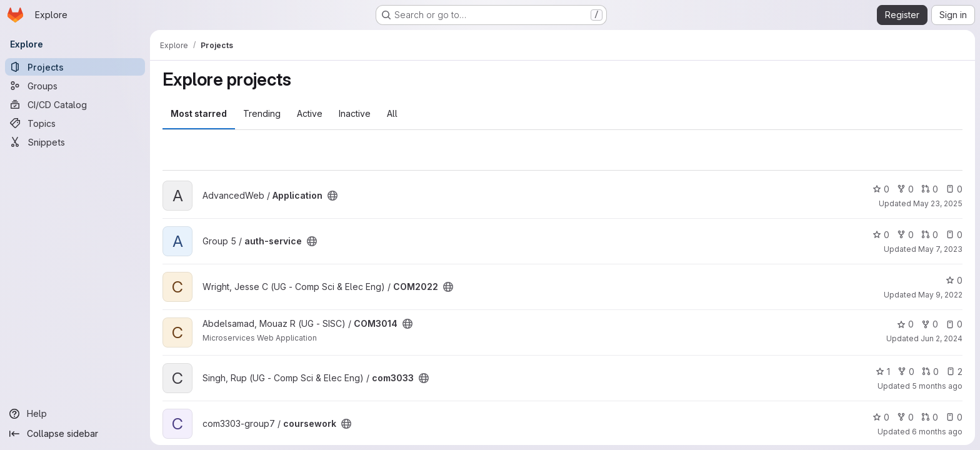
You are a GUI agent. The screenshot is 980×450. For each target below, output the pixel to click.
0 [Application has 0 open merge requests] (930, 189)
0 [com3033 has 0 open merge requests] (930, 372)
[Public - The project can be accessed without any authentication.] (332, 196)
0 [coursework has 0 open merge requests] (930, 417)
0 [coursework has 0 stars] (881, 417)
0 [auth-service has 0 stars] (881, 235)
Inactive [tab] (355, 113)
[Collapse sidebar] (75, 434)
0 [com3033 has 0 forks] (906, 372)
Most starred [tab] (199, 113)
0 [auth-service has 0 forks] (905, 235)
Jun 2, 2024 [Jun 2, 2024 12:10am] (942, 338)
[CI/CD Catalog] (75, 104)
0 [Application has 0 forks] (905, 189)
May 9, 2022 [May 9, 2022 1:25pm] (940, 295)
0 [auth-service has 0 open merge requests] (930, 235)
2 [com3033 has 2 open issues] (954, 372)
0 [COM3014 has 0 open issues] (954, 324)
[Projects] (75, 67)
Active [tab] (310, 113)
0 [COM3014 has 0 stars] (905, 324)
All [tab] (392, 113)
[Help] (75, 414)
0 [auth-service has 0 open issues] (954, 235)
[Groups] (75, 86)
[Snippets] (75, 142)
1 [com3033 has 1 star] (883, 372)
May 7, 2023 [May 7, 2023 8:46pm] (940, 249)
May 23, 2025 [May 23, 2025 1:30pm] (938, 203)
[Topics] (75, 123)
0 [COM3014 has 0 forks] (930, 324)
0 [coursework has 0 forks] (905, 417)
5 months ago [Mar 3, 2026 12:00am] (937, 386)
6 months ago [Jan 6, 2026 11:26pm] (937, 432)
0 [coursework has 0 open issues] (954, 417)
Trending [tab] (262, 113)
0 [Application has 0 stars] (881, 189)
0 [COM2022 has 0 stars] (954, 280)
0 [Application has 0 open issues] (954, 189)
